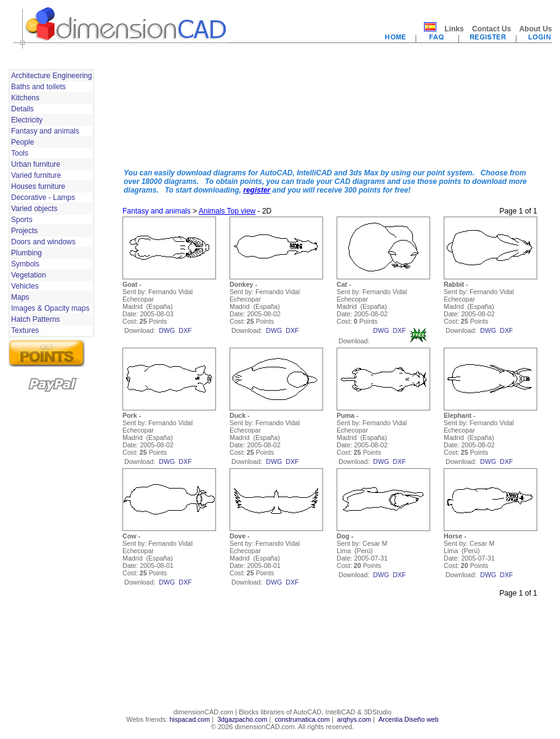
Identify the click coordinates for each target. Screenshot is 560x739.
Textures (25, 330)
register (257, 190)
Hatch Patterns (35, 319)
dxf (185, 330)
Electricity (27, 120)
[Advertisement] (170, 113)
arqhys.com (354, 719)
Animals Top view (227, 211)
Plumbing (26, 253)
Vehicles (25, 286)
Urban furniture (36, 164)
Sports (22, 220)
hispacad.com (190, 719)
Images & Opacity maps (50, 308)
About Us (536, 29)
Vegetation (29, 275)
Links (454, 29)
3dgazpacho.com (242, 719)
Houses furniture (38, 186)
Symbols (25, 264)
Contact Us (491, 29)
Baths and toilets (38, 87)
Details (22, 109)
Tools (20, 153)
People (22, 142)
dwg (167, 330)
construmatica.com (302, 719)
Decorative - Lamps (43, 198)
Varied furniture (36, 175)
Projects (24, 231)
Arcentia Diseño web (409, 719)
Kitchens (25, 98)
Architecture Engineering (51, 76)
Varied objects (34, 209)
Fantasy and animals (45, 131)
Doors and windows (43, 242)
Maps (20, 297)
